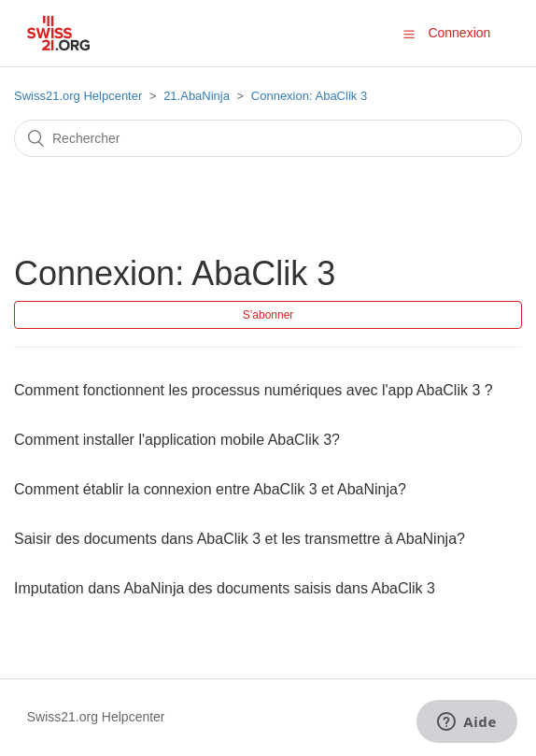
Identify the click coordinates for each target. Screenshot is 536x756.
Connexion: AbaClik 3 (309, 96)
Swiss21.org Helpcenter (78, 96)
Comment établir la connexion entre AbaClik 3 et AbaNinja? (210, 489)
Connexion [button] (459, 33)
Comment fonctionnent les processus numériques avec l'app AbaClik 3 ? (254, 390)
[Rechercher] (268, 138)
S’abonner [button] (268, 315)
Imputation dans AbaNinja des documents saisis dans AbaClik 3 (225, 588)
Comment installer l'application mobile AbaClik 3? (177, 440)
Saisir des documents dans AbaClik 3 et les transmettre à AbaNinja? (240, 539)
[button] (409, 34)
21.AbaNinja (197, 96)
